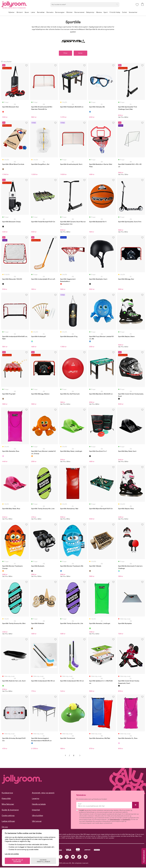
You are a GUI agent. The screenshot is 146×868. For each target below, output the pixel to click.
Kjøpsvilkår (6, 799)
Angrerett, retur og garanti (43, 793)
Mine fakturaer (8, 804)
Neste (80, 756)
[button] (137, 5)
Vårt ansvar (37, 821)
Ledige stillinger (8, 821)
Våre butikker (38, 816)
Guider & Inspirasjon (10, 810)
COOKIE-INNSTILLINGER (44, 860)
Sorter (81, 53)
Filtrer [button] (65, 53)
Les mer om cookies (12, 853)
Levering (36, 799)
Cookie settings (8, 816)
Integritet (36, 810)
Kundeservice (7, 793)
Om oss (5, 827)
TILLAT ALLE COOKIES (18, 860)
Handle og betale (39, 804)
